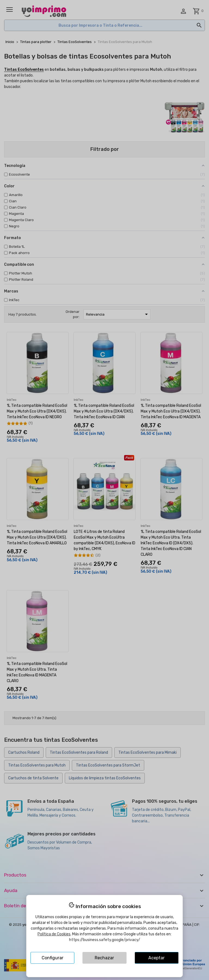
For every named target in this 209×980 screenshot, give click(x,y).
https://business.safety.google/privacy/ (105, 940)
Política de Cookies (54, 934)
